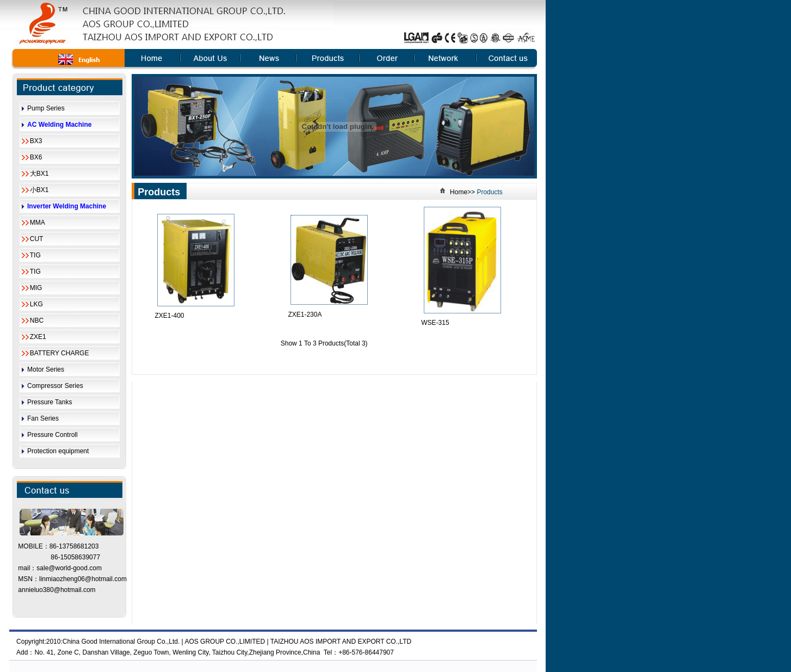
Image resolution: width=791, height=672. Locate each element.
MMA (38, 223)
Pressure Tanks (50, 402)
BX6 (36, 157)
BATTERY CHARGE (60, 353)
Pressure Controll (52, 435)
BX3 (36, 141)
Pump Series (46, 108)
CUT (37, 239)
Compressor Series (55, 386)
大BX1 (39, 174)
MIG (36, 288)
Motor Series (46, 369)
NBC (37, 320)
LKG (36, 304)
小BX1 (39, 190)
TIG (35, 255)
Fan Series (43, 418)
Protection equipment (58, 451)
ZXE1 (38, 337)
